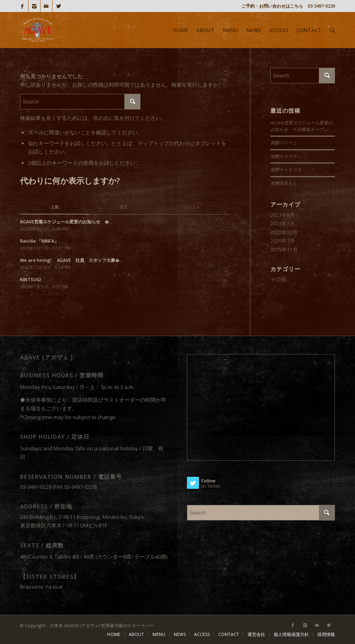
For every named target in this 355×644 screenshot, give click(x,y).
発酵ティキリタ (286, 170)
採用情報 (326, 634)
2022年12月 (284, 232)
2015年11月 (284, 249)
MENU (159, 634)
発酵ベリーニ (284, 143)
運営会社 (256, 634)
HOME (114, 634)
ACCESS (202, 634)
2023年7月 (283, 223)
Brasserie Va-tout (41, 587)
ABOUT (136, 634)
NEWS (180, 634)
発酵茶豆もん (284, 183)
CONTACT (229, 634)
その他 (278, 279)
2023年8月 (283, 215)
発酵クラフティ (286, 156)
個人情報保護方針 (291, 634)
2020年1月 (283, 241)
